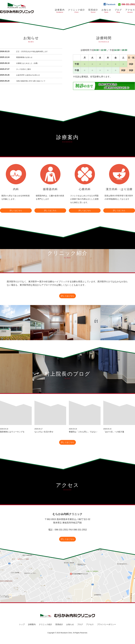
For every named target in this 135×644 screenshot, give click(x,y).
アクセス (130, 11)
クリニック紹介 (77, 11)
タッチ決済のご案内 (25, 69)
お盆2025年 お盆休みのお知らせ (30, 75)
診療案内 (60, 11)
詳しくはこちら (16, 210)
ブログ (118, 11)
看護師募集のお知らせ (26, 57)
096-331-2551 (128, 4)
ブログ (80, 629)
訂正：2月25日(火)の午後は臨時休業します (34, 51)
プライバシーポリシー (107, 629)
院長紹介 (93, 11)
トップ (22, 629)
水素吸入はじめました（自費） (29, 63)
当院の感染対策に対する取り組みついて (33, 81)
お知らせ (106, 11)
